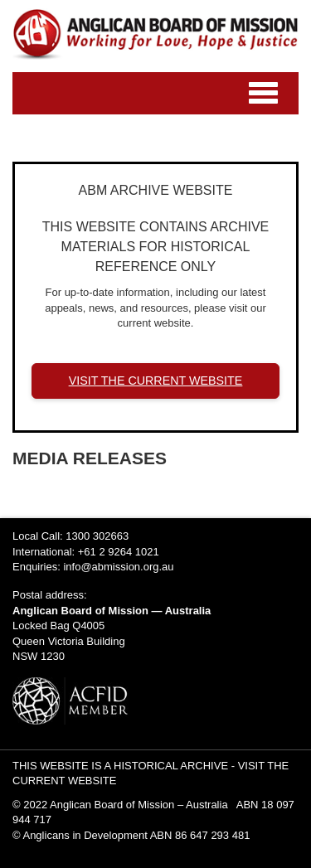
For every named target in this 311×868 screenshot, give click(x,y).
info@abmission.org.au (118, 567)
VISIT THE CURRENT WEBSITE (156, 381)
